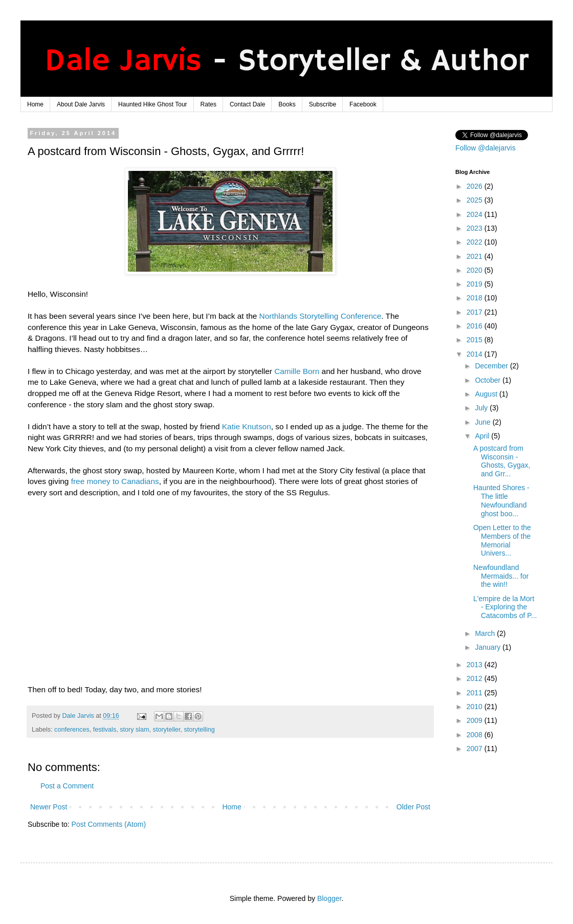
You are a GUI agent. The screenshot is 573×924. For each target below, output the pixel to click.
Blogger (329, 898)
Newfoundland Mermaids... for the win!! (501, 576)
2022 (476, 242)
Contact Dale (247, 104)
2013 (476, 665)
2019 (476, 284)
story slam (134, 730)
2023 (476, 228)
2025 (476, 200)
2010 (476, 707)
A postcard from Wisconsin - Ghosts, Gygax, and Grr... (502, 461)
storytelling (200, 730)
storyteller (167, 730)
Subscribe (323, 104)
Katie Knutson (247, 426)
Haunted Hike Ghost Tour (153, 104)
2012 (476, 678)
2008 (476, 735)
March (486, 633)
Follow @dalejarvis (486, 148)
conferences (72, 730)
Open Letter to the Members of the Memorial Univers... (502, 540)
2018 (476, 298)
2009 (476, 720)
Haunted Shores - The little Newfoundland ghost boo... (501, 500)
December (492, 366)
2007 (476, 749)
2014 (476, 354)
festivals (105, 730)
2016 (476, 326)
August (487, 394)
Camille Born (297, 371)
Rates (208, 104)
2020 (476, 270)
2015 (476, 340)
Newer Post (49, 807)
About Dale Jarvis (81, 104)
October (489, 380)
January (489, 647)
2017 (476, 312)
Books (287, 104)
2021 (476, 256)
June (483, 422)
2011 (476, 693)
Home (35, 104)
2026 (476, 186)
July (482, 408)
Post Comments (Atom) (109, 824)
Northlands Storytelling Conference (321, 316)
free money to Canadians (115, 481)
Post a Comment (67, 786)
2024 (476, 214)
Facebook (363, 104)
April (483, 436)
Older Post (413, 807)
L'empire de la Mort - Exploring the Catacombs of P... (505, 607)
